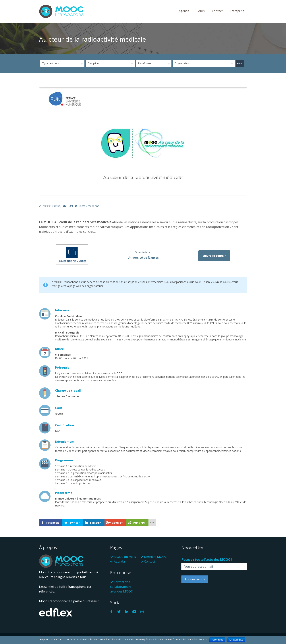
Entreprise (237, 11)
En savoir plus (236, 640)
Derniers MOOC (155, 557)
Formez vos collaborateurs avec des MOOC (121, 587)
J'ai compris (217, 640)
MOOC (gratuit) (52, 206)
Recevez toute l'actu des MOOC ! (207, 560)
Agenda (184, 11)
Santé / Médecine (89, 206)
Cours (201, 11)
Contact (217, 11)
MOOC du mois (125, 557)
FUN (70, 206)
